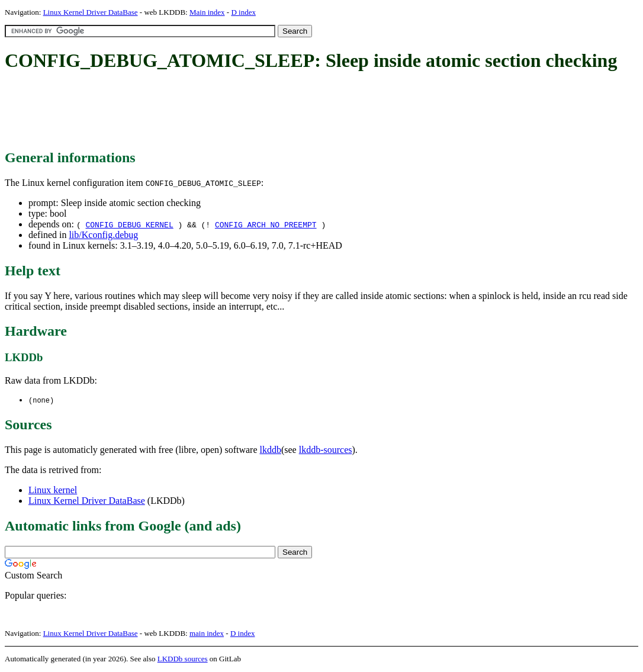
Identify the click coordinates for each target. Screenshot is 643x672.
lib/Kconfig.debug (103, 235)
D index (243, 12)
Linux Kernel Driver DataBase (91, 12)
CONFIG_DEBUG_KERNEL (129, 224)
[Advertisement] (220, 111)
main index (207, 634)
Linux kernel (53, 491)
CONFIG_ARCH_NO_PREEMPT (266, 224)
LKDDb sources (183, 659)
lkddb (271, 450)
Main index (207, 12)
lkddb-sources (326, 450)
